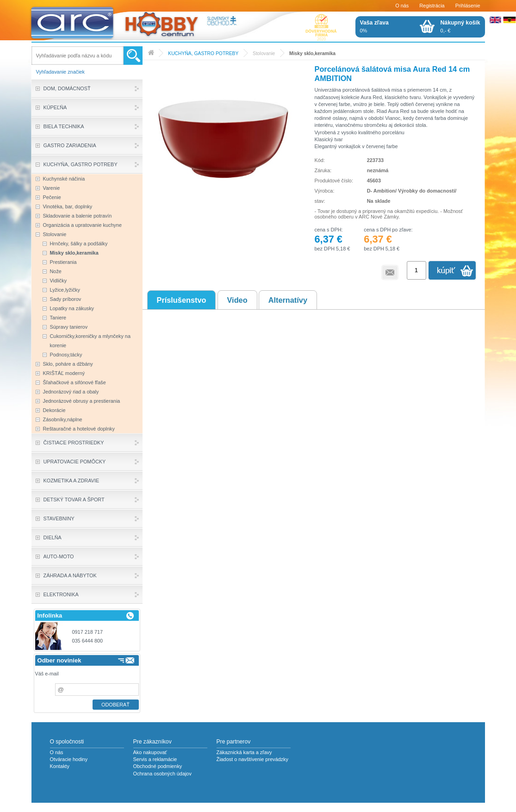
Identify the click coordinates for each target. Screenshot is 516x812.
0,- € (460, 26)
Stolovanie (264, 53)
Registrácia (432, 6)
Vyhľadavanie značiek (61, 72)
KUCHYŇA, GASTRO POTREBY (203, 53)
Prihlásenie (468, 6)
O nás (402, 6)
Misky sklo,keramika (312, 53)
